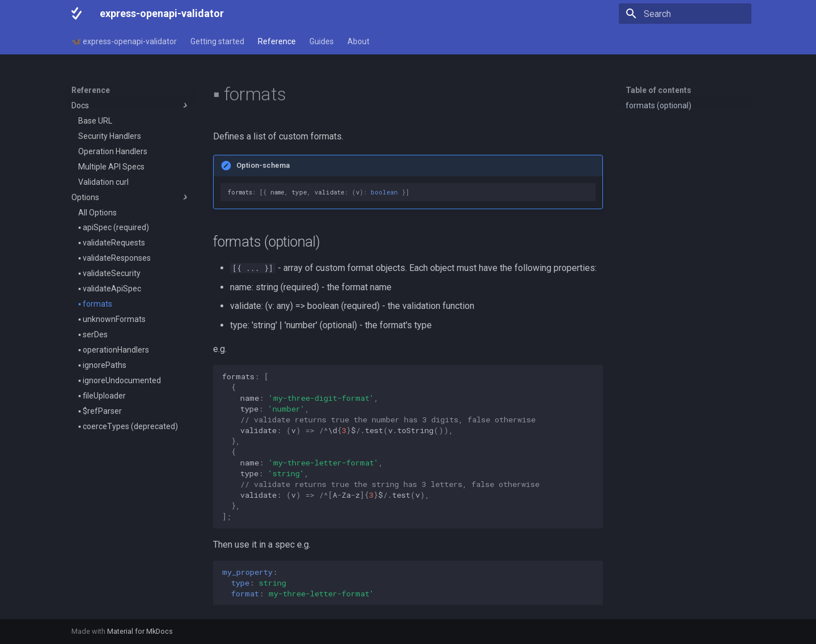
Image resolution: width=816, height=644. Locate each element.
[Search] (685, 14)
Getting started (217, 41)
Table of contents (658, 90)
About (358, 41)
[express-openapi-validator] (76, 14)
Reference (277, 41)
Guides (322, 41)
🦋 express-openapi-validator (124, 41)
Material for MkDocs (140, 631)
